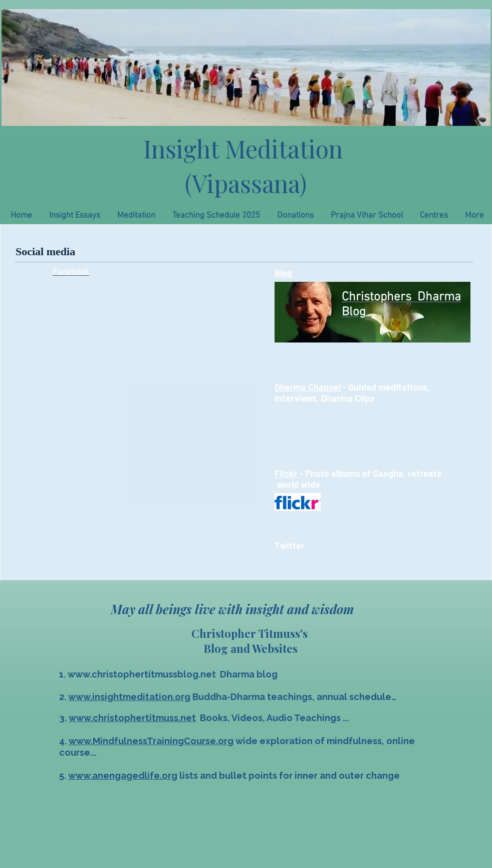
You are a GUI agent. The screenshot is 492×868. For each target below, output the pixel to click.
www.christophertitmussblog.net (142, 674)
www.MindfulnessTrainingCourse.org (151, 741)
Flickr (287, 473)
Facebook (71, 273)
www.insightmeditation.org (129, 697)
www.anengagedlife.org (123, 775)
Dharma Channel (308, 387)
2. (64, 697)
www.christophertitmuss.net (132, 718)
